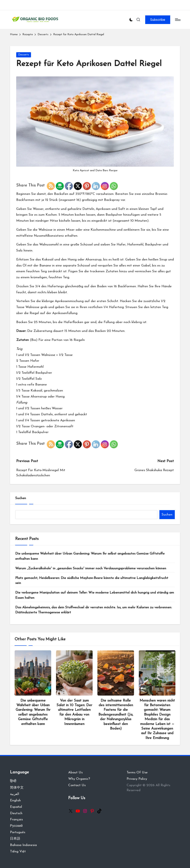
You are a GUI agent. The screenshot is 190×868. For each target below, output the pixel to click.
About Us (75, 772)
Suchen (21, 498)
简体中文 (17, 788)
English (15, 800)
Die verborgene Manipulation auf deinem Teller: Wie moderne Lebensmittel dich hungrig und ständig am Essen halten (95, 595)
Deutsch (16, 813)
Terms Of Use (137, 772)
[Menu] (177, 20)
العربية (15, 794)
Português (18, 832)
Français (16, 819)
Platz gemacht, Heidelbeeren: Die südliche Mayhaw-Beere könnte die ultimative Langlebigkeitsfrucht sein (92, 581)
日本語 (15, 839)
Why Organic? (79, 779)
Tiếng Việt (18, 851)
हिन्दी (13, 781)
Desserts (24, 55)
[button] (158, 20)
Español (16, 807)
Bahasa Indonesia (23, 845)
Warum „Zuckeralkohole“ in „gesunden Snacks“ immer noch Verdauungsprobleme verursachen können (91, 568)
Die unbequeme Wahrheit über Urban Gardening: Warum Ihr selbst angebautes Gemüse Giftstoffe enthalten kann (90, 556)
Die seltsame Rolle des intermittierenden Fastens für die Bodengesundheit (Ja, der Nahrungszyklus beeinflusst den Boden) (116, 715)
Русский (16, 826)
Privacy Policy (137, 779)
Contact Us (77, 785)
